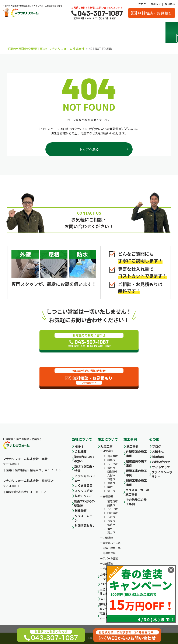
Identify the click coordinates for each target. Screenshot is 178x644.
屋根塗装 (108, 496)
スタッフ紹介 (143, 33)
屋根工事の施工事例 (136, 473)
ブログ (142, 4)
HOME (79, 446)
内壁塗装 (108, 538)
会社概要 (121, 33)
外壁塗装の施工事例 (136, 454)
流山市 (111, 491)
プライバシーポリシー (162, 474)
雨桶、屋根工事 (112, 548)
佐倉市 (111, 483)
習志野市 (112, 456)
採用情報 (170, 4)
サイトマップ (161, 467)
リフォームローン (85, 518)
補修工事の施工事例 (136, 483)
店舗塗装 (108, 563)
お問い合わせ (161, 462)
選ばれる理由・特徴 (35, 33)
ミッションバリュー (85, 478)
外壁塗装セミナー (85, 528)
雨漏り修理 (109, 553)
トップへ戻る (89, 149)
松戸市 (111, 468)
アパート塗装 (110, 558)
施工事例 (100, 33)
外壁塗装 (108, 451)
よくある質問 (84, 485)
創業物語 (81, 511)
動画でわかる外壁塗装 (84, 503)
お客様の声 (164, 33)
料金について (78, 33)
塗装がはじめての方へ (84, 459)
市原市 (111, 479)
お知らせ (156, 4)
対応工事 (107, 446)
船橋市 (111, 460)
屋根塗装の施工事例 (136, 463)
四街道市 (112, 471)
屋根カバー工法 (112, 543)
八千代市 (112, 464)
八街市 (111, 475)
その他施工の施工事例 (136, 502)
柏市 (110, 487)
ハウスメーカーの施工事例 (137, 492)
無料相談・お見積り (152, 13)
